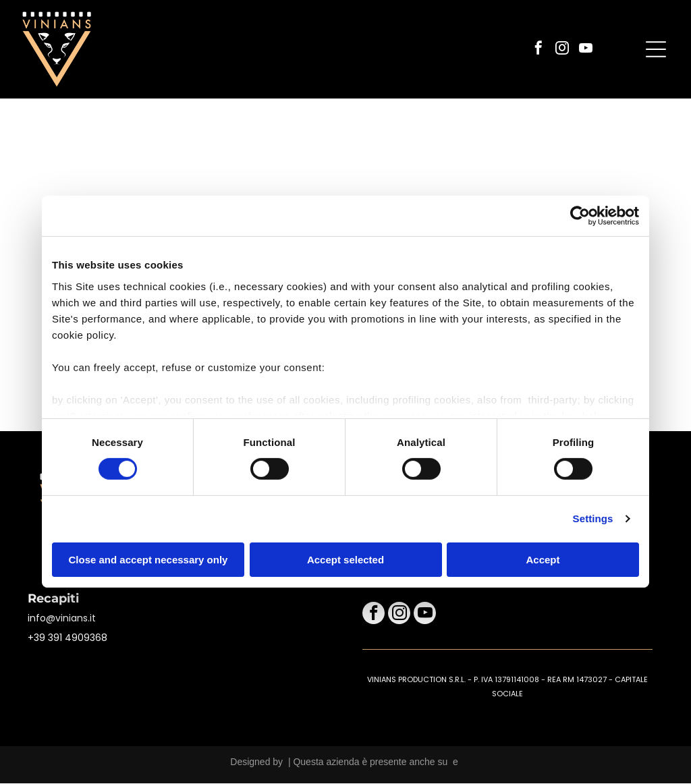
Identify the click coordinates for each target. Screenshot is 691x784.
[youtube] (586, 50)
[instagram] (562, 50)
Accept (543, 560)
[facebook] (538, 50)
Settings (593, 519)
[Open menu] (656, 50)
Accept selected (345, 560)
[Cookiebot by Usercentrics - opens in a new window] (580, 217)
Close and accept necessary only (148, 560)
